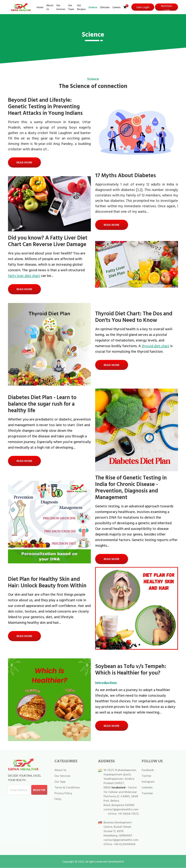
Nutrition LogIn (167, 7)
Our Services (61, 7)
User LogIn (143, 7)
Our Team (71, 7)
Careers (116, 7)
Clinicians (105, 7)
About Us (50, 7)
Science (93, 7)
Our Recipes (81, 7)
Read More (25, 162)
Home (40, 7)
